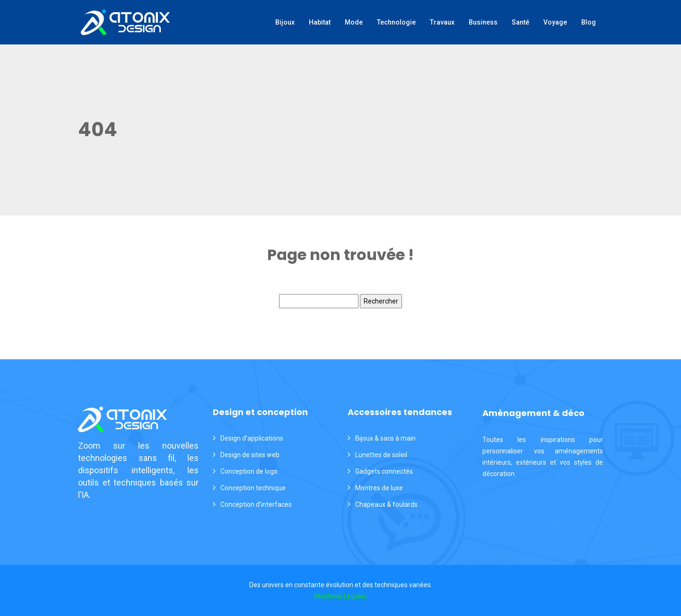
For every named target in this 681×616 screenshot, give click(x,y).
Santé (520, 22)
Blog (589, 22)
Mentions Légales (341, 596)
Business (483, 22)
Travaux (442, 22)
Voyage (555, 22)
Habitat (320, 22)
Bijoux (285, 22)
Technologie (396, 22)
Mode (354, 22)
